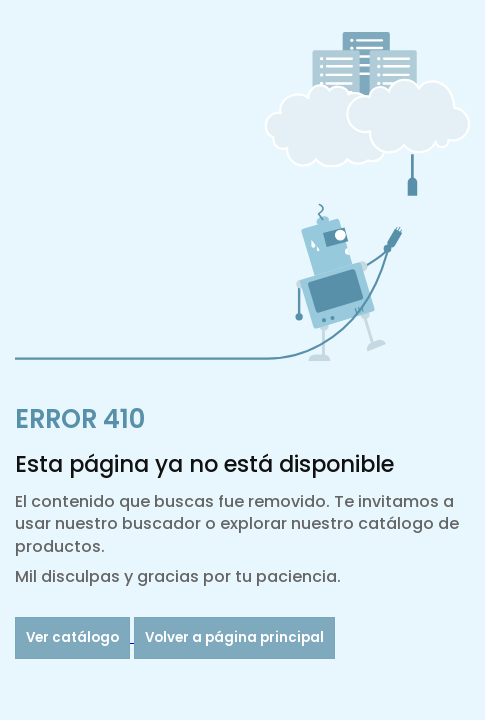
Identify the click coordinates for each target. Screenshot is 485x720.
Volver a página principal (234, 637)
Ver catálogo (72, 637)
